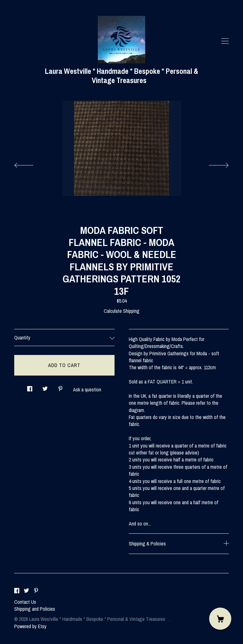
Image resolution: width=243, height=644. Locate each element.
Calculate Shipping (122, 311)
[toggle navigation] (225, 41)
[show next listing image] (213, 164)
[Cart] (220, 619)
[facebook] (17, 591)
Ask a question (87, 390)
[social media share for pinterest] (60, 387)
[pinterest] (36, 591)
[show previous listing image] (30, 164)
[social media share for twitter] (45, 387)
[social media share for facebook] (30, 387)
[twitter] (26, 591)
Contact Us (25, 602)
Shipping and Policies (35, 609)
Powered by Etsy (30, 626)
